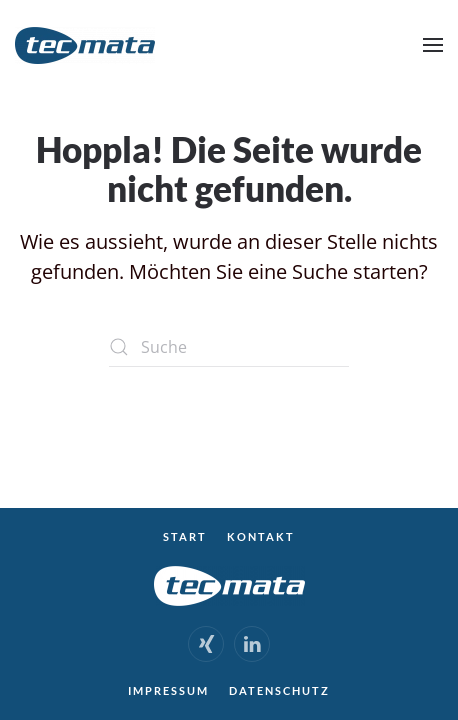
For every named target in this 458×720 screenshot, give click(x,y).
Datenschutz (279, 690)
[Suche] (229, 347)
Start (185, 536)
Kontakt (261, 536)
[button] (433, 45)
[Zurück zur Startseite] (85, 45)
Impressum (168, 690)
